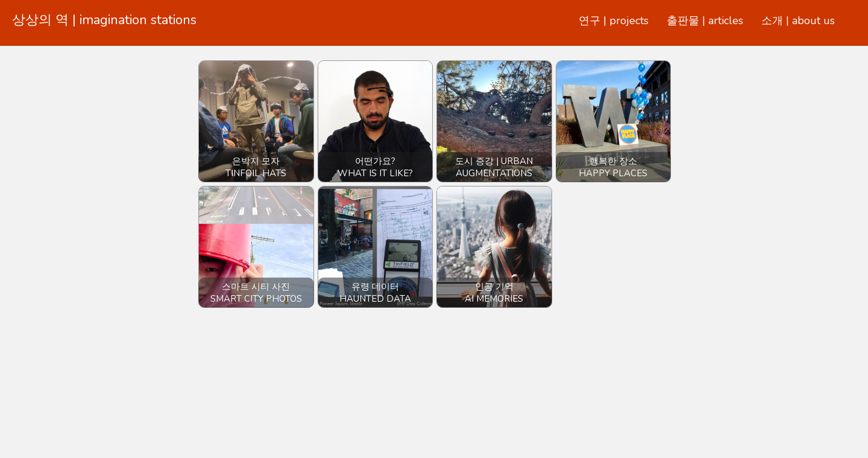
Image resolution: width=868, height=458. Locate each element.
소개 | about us (798, 21)
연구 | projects (614, 21)
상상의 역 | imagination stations (104, 20)
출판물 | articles (705, 21)
